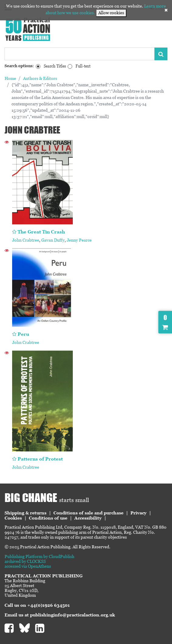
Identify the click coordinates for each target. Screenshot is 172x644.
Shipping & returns (25, 513)
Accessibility (88, 518)
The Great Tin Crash (41, 232)
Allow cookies (111, 13)
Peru (23, 334)
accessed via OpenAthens (28, 566)
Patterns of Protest (40, 459)
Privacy (138, 513)
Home (10, 78)
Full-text (83, 66)
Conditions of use (48, 518)
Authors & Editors (40, 78)
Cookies (13, 518)
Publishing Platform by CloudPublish (39, 556)
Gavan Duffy (53, 240)
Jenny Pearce (79, 240)
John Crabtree (26, 240)
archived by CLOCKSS (25, 561)
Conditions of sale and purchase (88, 513)
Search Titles (55, 66)
